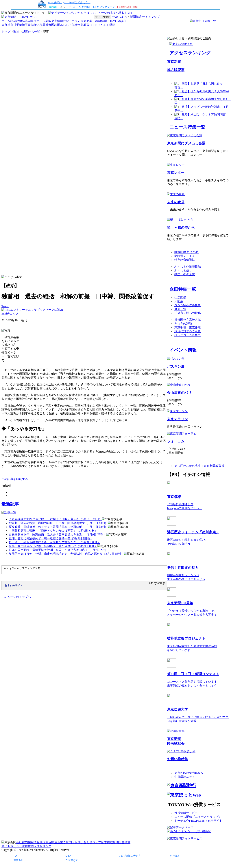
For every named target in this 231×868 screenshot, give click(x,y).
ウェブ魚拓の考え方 (129, 856)
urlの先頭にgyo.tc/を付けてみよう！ (69, 2)
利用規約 (175, 856)
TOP (16, 856)
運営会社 (19, 860)
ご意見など (72, 860)
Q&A (68, 856)
